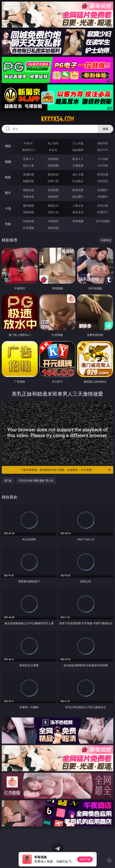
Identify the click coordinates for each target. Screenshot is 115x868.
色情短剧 (53, 228)
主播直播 (78, 165)
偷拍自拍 (53, 174)
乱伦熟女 (78, 181)
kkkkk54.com (57, 119)
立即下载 (85, 859)
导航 (8, 224)
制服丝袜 (29, 181)
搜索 (105, 129)
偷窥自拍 (29, 190)
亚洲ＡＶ (29, 159)
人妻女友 (78, 206)
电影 (8, 177)
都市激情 (29, 206)
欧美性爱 (103, 174)
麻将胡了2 (29, 150)
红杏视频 (29, 228)
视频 (8, 162)
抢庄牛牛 (103, 150)
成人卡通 (78, 174)
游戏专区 (103, 143)
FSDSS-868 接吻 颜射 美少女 (36, 480)
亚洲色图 (53, 190)
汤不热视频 (103, 221)
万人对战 (78, 143)
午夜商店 (53, 221)
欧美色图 (78, 190)
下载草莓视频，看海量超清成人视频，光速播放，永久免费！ (66, 470)
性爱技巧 (103, 212)
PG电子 (28, 143)
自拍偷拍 (53, 159)
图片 (8, 193)
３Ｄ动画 (103, 159)
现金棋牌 (78, 150)
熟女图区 (78, 197)
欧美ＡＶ (78, 159)
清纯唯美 (53, 197)
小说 (8, 208)
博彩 (8, 146)
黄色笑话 (78, 212)
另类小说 (53, 212)
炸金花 (53, 150)
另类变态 (103, 181)
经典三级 (53, 181)
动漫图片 (103, 190)
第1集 (8, 480)
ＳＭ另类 (103, 165)
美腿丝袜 (29, 197)
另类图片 (103, 197)
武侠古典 (103, 206)
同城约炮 (29, 221)
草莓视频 (78, 221)
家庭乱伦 (53, 206)
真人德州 (53, 143)
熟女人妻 (29, 165)
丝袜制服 (53, 165)
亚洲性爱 (29, 174)
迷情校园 (29, 212)
